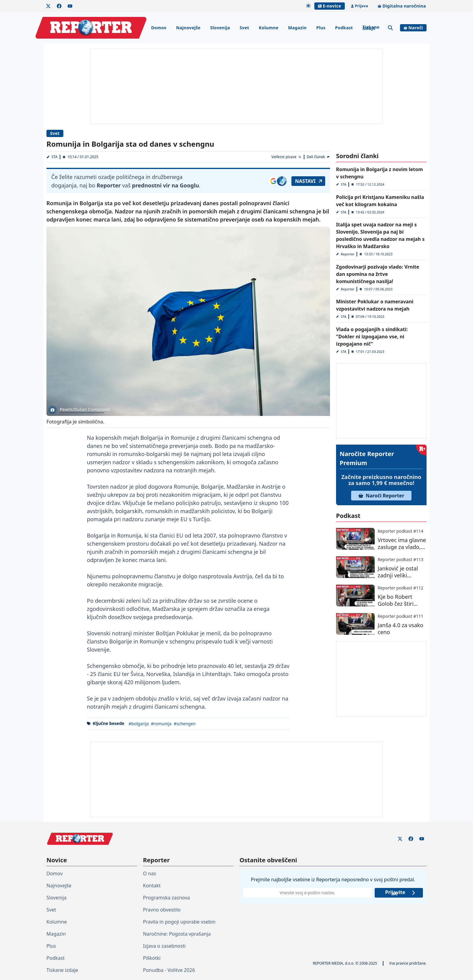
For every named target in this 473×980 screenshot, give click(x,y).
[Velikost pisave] (287, 157)
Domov (159, 28)
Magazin (297, 28)
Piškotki (152, 958)
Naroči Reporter (381, 496)
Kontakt (152, 886)
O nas (149, 873)
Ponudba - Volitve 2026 (169, 970)
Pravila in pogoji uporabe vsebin (179, 922)
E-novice (329, 6)
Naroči (413, 28)
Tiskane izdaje (371, 28)
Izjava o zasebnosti (164, 946)
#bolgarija (139, 724)
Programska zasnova (167, 898)
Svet (244, 28)
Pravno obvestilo (162, 910)
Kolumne (269, 28)
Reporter (348, 254)
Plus (321, 28)
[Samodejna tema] (308, 6)
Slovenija (220, 28)
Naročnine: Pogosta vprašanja (177, 934)
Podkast (344, 28)
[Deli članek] (318, 157)
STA (55, 157)
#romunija (161, 724)
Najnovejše (188, 28)
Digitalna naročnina (402, 6)
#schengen (185, 724)
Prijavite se (400, 893)
